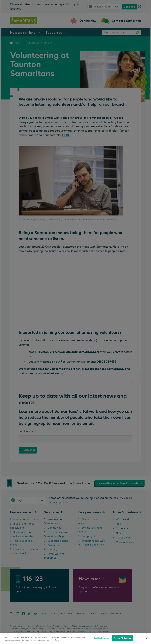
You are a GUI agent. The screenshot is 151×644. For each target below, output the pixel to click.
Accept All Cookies (122, 638)
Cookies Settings (101, 638)
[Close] (146, 638)
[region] (75, 639)
